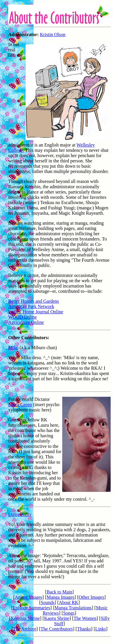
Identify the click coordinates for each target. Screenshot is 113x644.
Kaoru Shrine (57, 618)
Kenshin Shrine (25, 618)
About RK (68, 602)
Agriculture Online (26, 322)
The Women (85, 618)
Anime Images (28, 597)
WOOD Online (22, 317)
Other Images (91, 597)
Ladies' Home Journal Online (36, 312)
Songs (69, 613)
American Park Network (31, 306)
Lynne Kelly (20, 514)
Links (100, 629)
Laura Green (20, 405)
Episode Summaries (31, 608)
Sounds (47, 602)
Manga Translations (73, 608)
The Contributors (57, 629)
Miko (13, 348)
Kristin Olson (53, 35)
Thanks (84, 629)
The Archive (25, 629)
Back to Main (59, 592)
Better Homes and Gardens (34, 301)
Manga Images (61, 597)
